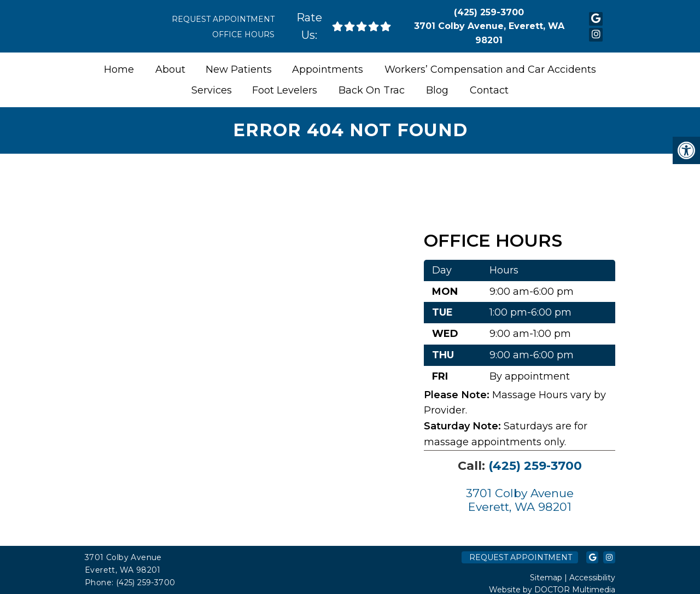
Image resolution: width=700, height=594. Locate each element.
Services (212, 90)
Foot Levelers (285, 90)
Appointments (328, 69)
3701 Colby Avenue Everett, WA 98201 (520, 500)
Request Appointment (223, 19)
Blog (437, 90)
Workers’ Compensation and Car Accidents (490, 69)
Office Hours (243, 34)
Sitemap (546, 578)
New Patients (239, 69)
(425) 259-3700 (489, 12)
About (170, 69)
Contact (489, 90)
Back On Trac (372, 90)
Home (119, 69)
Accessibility (592, 578)
